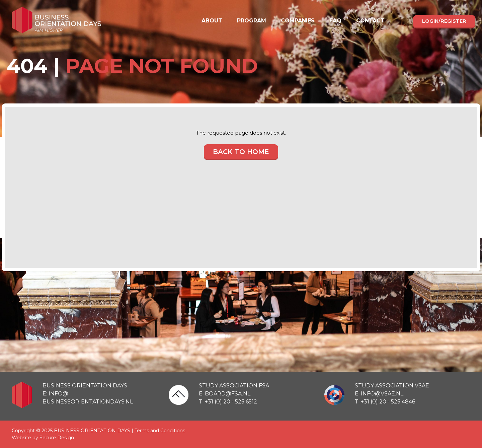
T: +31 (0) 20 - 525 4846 (385, 402)
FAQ (335, 21)
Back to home (241, 152)
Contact (370, 21)
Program (252, 21)
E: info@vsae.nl (379, 394)
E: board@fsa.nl (225, 394)
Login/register (444, 21)
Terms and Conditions (160, 431)
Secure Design (57, 438)
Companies (298, 21)
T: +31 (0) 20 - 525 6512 (228, 402)
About (212, 21)
